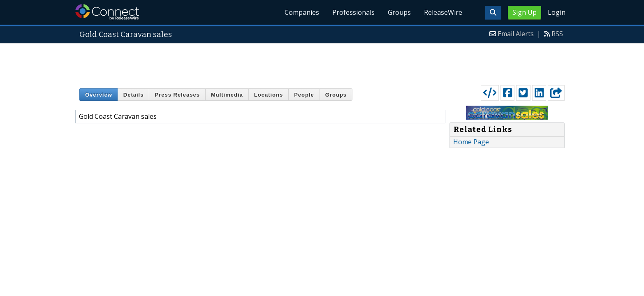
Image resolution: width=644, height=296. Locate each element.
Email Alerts (516, 34)
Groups (399, 12)
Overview (99, 95)
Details (134, 95)
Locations (269, 95)
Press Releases (177, 95)
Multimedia (227, 95)
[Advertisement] (322, 62)
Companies (302, 12)
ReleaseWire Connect (107, 12)
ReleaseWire (443, 12)
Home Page (471, 142)
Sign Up (525, 12)
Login (557, 12)
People (304, 95)
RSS (557, 34)
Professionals (353, 12)
